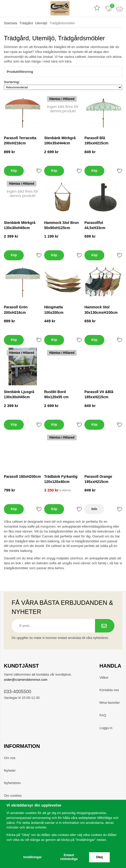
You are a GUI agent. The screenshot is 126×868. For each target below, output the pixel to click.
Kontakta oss (109, 690)
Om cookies (13, 796)
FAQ (103, 715)
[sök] (17, 8)
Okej (99, 857)
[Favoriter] (109, 8)
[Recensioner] (97, 8)
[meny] (6, 8)
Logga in (106, 728)
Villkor (104, 678)
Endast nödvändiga (69, 857)
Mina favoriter (110, 703)
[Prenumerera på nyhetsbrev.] (105, 626)
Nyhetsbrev (12, 783)
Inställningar (32, 857)
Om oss (10, 758)
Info (94, 509)
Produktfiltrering (63, 72)
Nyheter (10, 771)
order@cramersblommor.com (26, 680)
